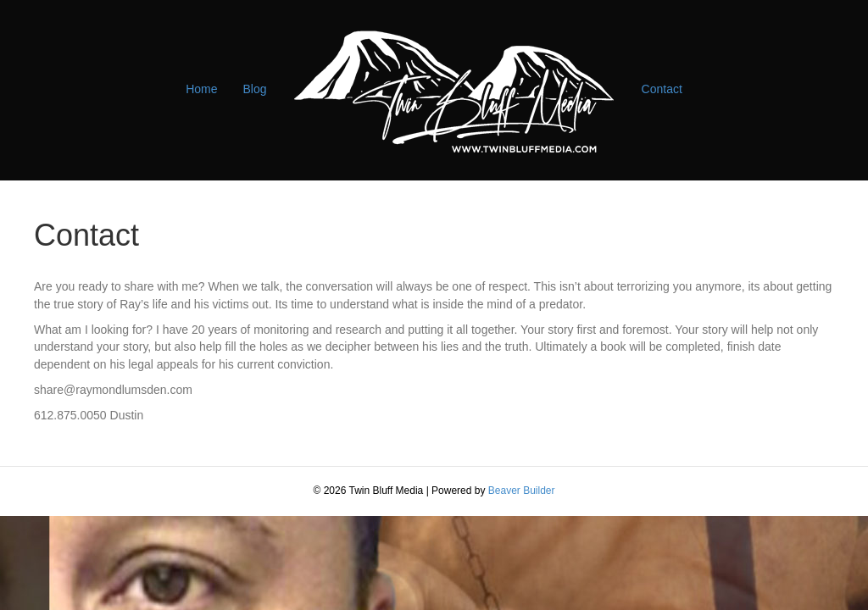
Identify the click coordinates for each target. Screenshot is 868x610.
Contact (662, 89)
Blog (255, 89)
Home (201, 89)
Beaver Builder (522, 491)
